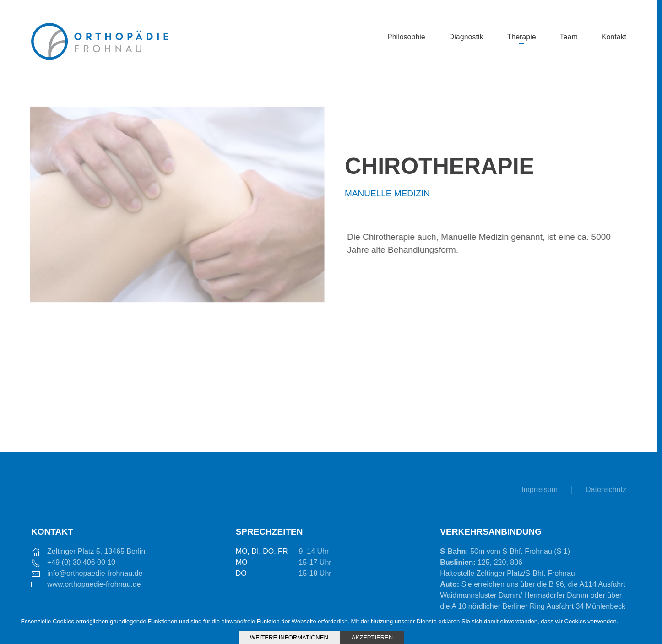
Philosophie (406, 37)
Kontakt (614, 37)
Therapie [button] (521, 37)
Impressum (540, 490)
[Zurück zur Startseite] (100, 37)
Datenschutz (606, 490)
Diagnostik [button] (466, 37)
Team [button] (569, 37)
